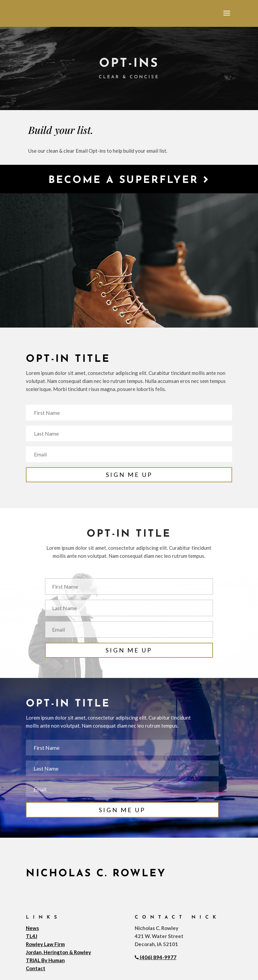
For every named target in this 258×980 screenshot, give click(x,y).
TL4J (32, 936)
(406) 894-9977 (156, 957)
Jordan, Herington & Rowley (58, 952)
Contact (36, 968)
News (32, 928)
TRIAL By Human (45, 960)
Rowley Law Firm (45, 944)
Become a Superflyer (129, 180)
